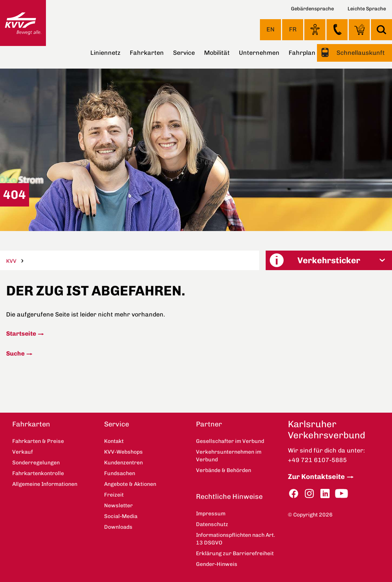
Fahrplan (302, 53)
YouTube (341, 494)
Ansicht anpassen (315, 30)
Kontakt (337, 30)
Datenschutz (212, 524)
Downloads (118, 527)
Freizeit (114, 495)
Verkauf (23, 452)
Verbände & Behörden (224, 470)
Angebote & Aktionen (130, 484)
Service (184, 53)
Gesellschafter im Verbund (230, 441)
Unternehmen (259, 53)
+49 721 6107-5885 (317, 460)
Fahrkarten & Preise (38, 441)
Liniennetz (105, 53)
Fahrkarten (147, 53)
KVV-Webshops (359, 30)
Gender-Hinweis (217, 564)
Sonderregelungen (36, 463)
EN (270, 29)
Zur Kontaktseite (316, 477)
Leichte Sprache (367, 9)
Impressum (211, 514)
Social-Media (121, 516)
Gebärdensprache (312, 9)
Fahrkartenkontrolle (38, 473)
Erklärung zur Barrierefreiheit (235, 553)
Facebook (294, 494)
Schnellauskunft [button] (360, 53)
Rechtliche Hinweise (229, 497)
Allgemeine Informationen (45, 484)
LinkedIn (325, 494)
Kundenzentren (123, 463)
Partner (209, 424)
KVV (11, 261)
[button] (329, 260)
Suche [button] (381, 30)
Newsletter (118, 506)
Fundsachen (120, 473)
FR (293, 29)
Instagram (309, 494)
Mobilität (217, 53)
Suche (15, 353)
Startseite (21, 334)
